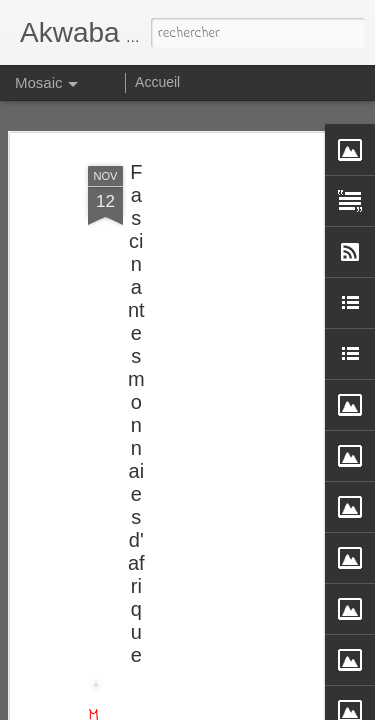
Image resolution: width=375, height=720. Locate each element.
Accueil (157, 82)
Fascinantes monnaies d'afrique (136, 410)
